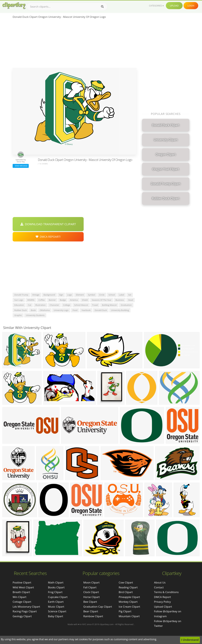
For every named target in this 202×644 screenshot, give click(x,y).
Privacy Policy (162, 602)
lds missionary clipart (26, 607)
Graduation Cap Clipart (98, 607)
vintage (36, 295)
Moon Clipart (91, 582)
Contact (159, 587)
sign (61, 295)
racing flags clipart (25, 611)
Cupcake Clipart (58, 597)
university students (35, 315)
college (67, 305)
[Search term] (67, 7)
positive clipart (22, 582)
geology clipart (22, 616)
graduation (126, 305)
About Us (160, 582)
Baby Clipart (56, 616)
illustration (40, 305)
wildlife (31, 300)
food (75, 310)
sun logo (19, 300)
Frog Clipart (55, 592)
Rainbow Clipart (93, 616)
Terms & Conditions (166, 592)
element (80, 295)
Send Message (21, 166)
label (122, 295)
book (33, 310)
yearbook (86, 310)
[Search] (102, 7)
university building (120, 310)
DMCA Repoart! (48, 237)
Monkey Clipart (128, 602)
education (19, 305)
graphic (18, 315)
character (54, 305)
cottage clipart (22, 602)
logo (70, 295)
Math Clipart (56, 582)
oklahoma (45, 310)
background (49, 295)
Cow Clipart (126, 582)
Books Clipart (56, 587)
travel (95, 305)
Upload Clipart (163, 607)
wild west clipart (23, 587)
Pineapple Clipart (129, 597)
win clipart (19, 597)
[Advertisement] (75, 44)
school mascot (81, 305)
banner (52, 300)
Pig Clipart (125, 611)
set (130, 295)
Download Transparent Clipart (48, 224)
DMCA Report (162, 597)
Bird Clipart (126, 592)
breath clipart (21, 592)
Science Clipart (57, 611)
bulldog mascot (109, 305)
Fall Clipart (90, 587)
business (120, 300)
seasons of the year (102, 300)
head (131, 300)
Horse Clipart (92, 597)
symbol (91, 295)
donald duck (101, 310)
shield (85, 300)
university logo (61, 310)
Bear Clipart (91, 611)
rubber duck (21, 310)
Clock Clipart (91, 592)
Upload (174, 6)
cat (30, 305)
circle (102, 295)
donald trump (21, 295)
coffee (42, 300)
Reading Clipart (128, 587)
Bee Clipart (90, 602)
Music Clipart (56, 607)
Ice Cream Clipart (129, 607)
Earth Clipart (56, 602)
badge (63, 300)
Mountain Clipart (129, 616)
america (74, 300)
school (112, 295)
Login (191, 6)
